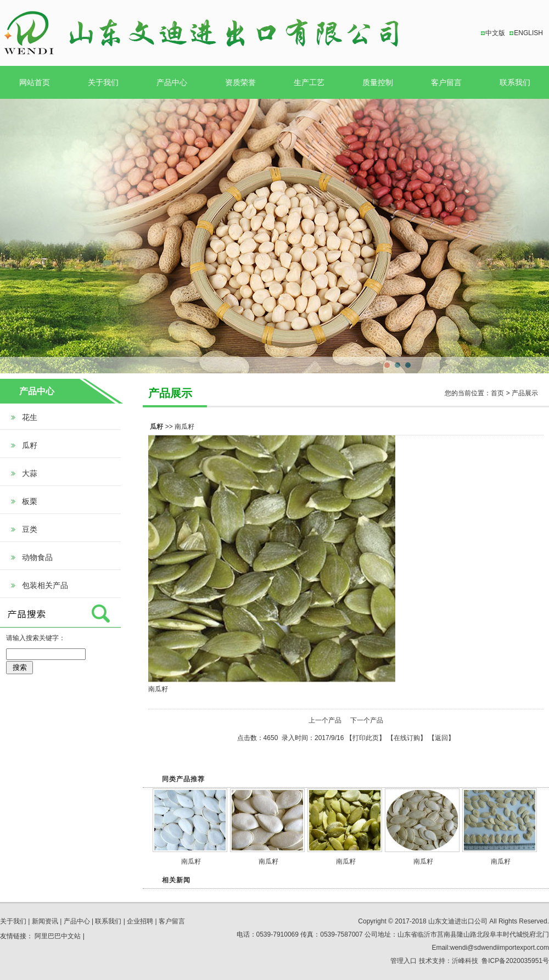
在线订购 (407, 738)
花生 (30, 417)
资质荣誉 (240, 82)
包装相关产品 (45, 585)
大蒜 (30, 473)
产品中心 (172, 82)
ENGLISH (528, 33)
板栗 (30, 501)
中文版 (495, 33)
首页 (497, 393)
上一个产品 (325, 720)
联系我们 (515, 82)
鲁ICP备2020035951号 (515, 961)
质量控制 (378, 82)
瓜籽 (30, 445)
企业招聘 (140, 921)
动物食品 (37, 557)
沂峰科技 (465, 961)
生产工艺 (309, 82)
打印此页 (366, 738)
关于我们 (103, 82)
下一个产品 (367, 720)
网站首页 (35, 82)
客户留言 (446, 82)
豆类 (30, 529)
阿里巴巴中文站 (58, 936)
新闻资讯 (45, 921)
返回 (441, 738)
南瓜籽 (191, 861)
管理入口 (404, 961)
